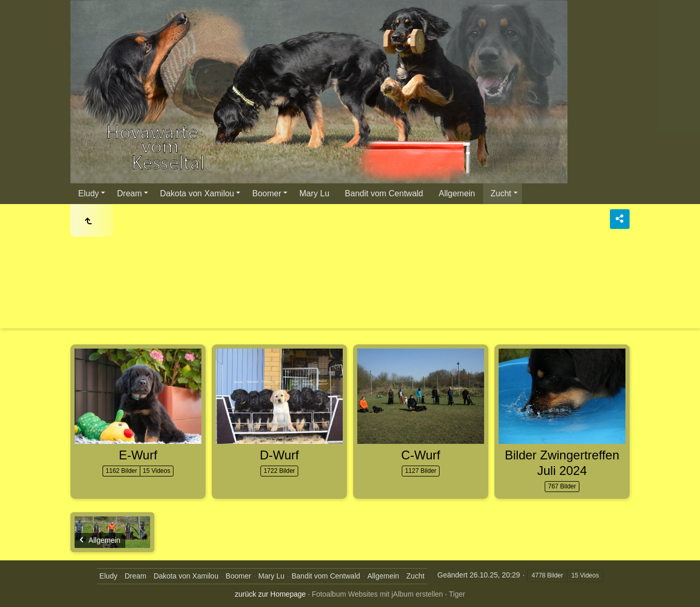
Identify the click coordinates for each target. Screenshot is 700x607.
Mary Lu (314, 193)
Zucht (501, 193)
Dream (129, 193)
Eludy (89, 193)
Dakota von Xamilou (197, 193)
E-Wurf (138, 455)
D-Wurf (280, 455)
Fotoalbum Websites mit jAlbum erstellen (377, 594)
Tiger (457, 594)
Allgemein (457, 193)
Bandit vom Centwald (384, 193)
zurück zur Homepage (271, 594)
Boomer (267, 193)
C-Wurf (421, 455)
